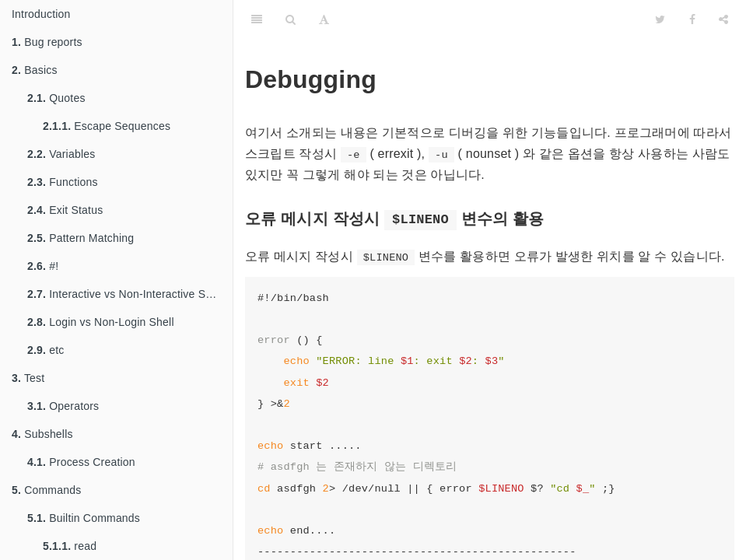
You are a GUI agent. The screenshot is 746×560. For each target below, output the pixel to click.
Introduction (41, 14)
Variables (61, 154)
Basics (35, 70)
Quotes (56, 98)
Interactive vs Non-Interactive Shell (125, 294)
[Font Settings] (324, 19)
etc (46, 350)
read (70, 546)
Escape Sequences (107, 126)
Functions (63, 182)
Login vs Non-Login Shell (101, 322)
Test (28, 378)
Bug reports (47, 42)
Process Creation (81, 462)
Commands (46, 490)
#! (43, 266)
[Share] (723, 19)
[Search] (291, 19)
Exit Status (65, 210)
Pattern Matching (81, 238)
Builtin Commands (84, 518)
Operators (63, 406)
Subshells (42, 434)
